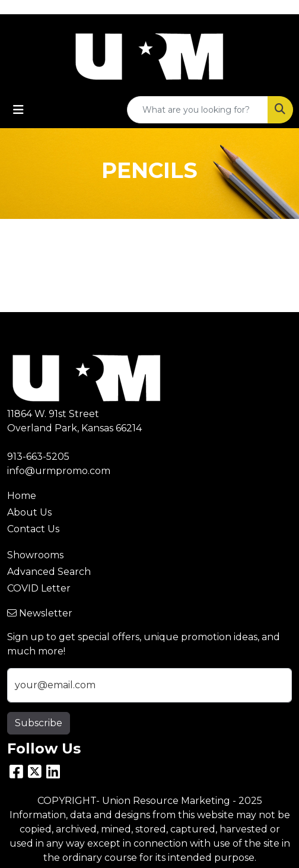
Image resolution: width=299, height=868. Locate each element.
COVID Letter (39, 588)
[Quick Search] (198, 110)
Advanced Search (49, 572)
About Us (29, 512)
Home (22, 496)
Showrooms (35, 555)
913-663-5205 (38, 457)
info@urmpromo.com (59, 471)
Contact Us (33, 529)
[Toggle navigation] (18, 110)
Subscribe (39, 723)
